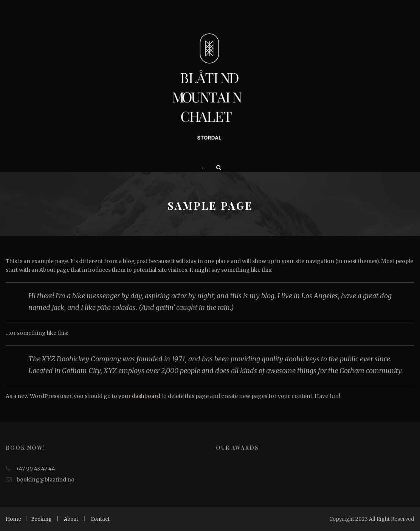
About (71, 519)
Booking (41, 519)
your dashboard (139, 396)
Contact (100, 519)
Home (13, 519)
